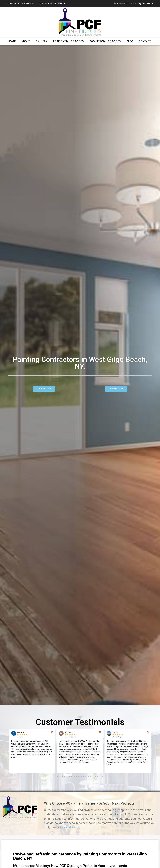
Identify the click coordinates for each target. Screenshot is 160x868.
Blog (130, 41)
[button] (8, 751)
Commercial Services (105, 41)
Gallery (42, 41)
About (26, 41)
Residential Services (68, 41)
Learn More (68, 827)
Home (12, 41)
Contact (145, 41)
